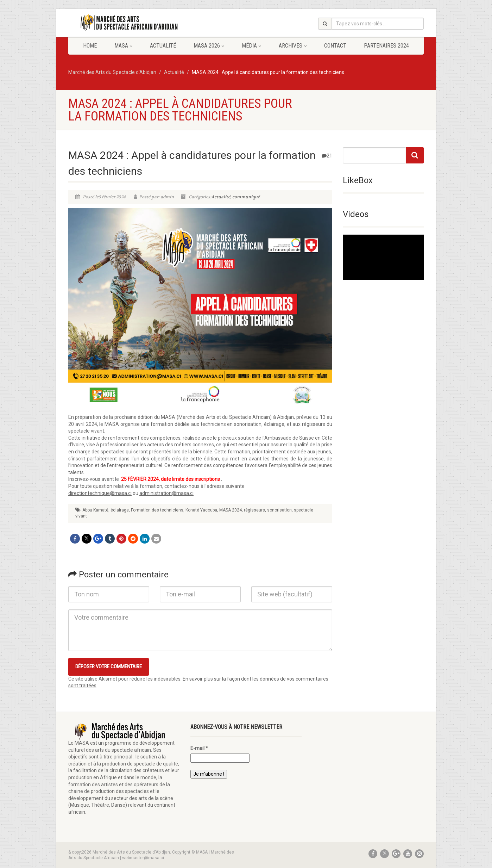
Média (251, 46)
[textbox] (200, 486)
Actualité (163, 46)
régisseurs (254, 510)
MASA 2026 (209, 46)
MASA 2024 (231, 510)
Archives (293, 46)
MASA (123, 46)
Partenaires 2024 (386, 46)
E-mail (199, 748)
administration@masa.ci (166, 493)
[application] (383, 257)
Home (90, 46)
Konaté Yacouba (201, 510)
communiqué (246, 197)
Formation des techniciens (157, 510)
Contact (335, 46)
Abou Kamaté (95, 510)
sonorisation (279, 510)
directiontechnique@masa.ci (100, 493)
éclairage (120, 510)
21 (327, 156)
